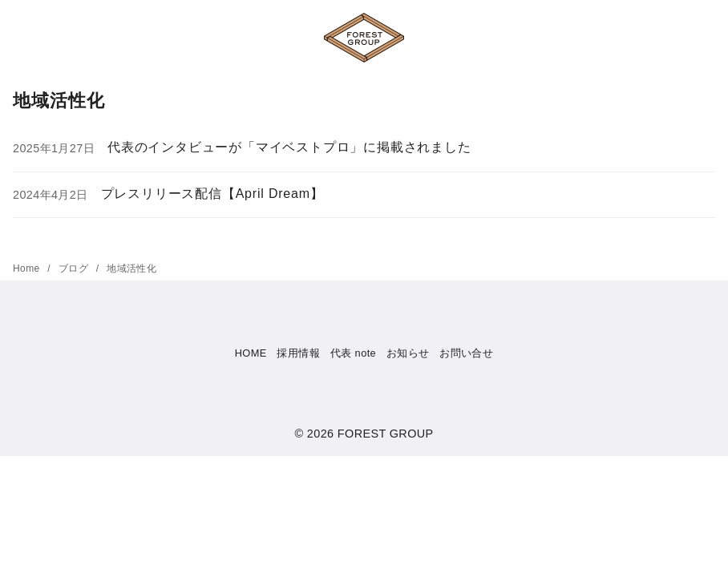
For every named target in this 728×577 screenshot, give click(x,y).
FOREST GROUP (386, 434)
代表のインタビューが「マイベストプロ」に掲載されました (289, 147)
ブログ (75, 268)
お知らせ (408, 353)
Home (28, 268)
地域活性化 (131, 268)
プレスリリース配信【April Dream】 (212, 194)
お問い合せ (466, 353)
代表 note (353, 353)
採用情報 (298, 353)
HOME (251, 353)
